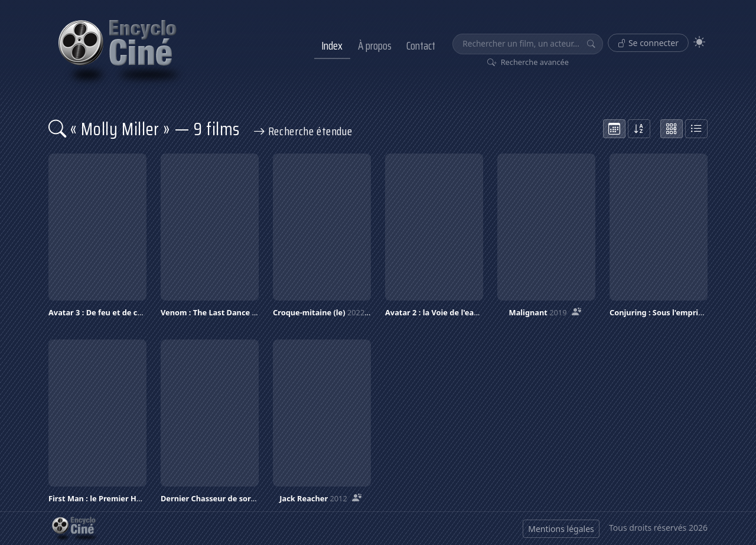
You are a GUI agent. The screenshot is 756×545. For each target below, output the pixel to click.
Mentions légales (561, 529)
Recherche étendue (303, 131)
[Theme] (699, 42)
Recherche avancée (528, 62)
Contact (421, 45)
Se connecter (648, 43)
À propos (375, 45)
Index (332, 45)
